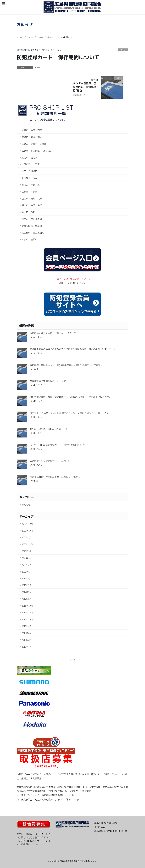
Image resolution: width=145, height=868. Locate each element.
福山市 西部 (28, 212)
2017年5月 (27, 599)
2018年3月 (27, 585)
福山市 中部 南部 (32, 205)
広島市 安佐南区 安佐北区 (36, 151)
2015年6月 (27, 633)
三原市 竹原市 (29, 192)
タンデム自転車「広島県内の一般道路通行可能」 (85, 87)
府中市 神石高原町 (32, 219)
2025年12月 (27, 524)
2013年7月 (27, 647)
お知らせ (123, 50)
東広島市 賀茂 (29, 178)
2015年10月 (27, 619)
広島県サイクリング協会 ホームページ (50, 461)
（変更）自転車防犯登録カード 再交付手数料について (58, 445)
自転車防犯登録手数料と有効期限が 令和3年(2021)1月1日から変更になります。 (70, 397)
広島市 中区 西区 (32, 130)
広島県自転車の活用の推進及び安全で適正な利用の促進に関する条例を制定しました (73, 349)
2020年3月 (27, 565)
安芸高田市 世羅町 (32, 226)
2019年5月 (27, 578)
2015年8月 (27, 626)
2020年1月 (27, 572)
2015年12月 (27, 612)
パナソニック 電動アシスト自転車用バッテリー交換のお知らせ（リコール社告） (71, 413)
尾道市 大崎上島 (31, 185)
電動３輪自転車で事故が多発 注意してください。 (56, 477)
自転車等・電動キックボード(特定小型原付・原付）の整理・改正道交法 (66, 365)
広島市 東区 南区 (32, 137)
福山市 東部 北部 (32, 198)
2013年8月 (27, 640)
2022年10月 (27, 531)
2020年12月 (27, 544)
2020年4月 (27, 558)
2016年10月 (27, 606)
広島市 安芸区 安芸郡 (34, 144)
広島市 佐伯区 (29, 157)
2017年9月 (27, 592)
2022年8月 (27, 537)
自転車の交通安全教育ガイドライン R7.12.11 (53, 333)
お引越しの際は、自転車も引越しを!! (48, 429)
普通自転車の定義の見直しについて (48, 381)
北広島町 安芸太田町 (33, 233)
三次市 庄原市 (29, 239)
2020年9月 (27, 551)
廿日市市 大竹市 (31, 164)
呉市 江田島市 (29, 171)
